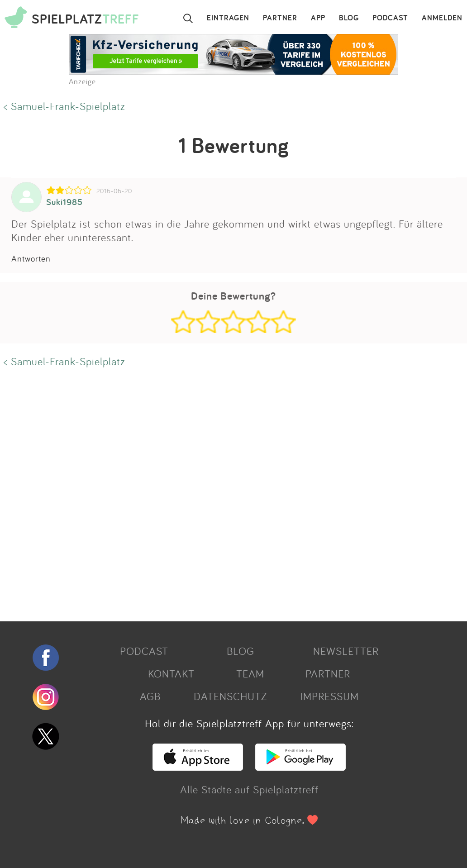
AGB (150, 696)
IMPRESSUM (330, 696)
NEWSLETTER (346, 651)
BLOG (349, 18)
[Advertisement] (229, 493)
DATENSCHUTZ (230, 696)
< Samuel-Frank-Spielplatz (64, 106)
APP (318, 18)
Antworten (31, 258)
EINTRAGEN (228, 18)
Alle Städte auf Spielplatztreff (249, 789)
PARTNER (280, 18)
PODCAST (390, 18)
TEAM (250, 673)
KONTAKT (171, 673)
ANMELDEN (442, 18)
